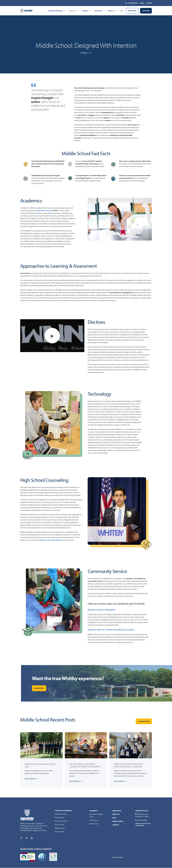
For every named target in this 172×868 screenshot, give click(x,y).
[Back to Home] (26, 11)
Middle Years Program (44, 211)
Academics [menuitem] (72, 11)
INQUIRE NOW (39, 688)
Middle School (94, 824)
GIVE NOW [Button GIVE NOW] (146, 11)
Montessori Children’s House (96, 816)
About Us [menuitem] (111, 11)
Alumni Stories (60, 825)
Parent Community (61, 821)
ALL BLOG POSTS (144, 721)
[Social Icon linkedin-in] (31, 838)
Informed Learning (61, 814)
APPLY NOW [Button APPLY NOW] (132, 11)
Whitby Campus (60, 828)
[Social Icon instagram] (27, 838)
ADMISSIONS (117, 811)
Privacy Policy (117, 857)
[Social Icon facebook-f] (22, 838)
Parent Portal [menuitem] (133, 3)
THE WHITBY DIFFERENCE (63, 811)
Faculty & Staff (59, 832)
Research (79, 161)
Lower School (94, 820)
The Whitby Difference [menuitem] (55, 11)
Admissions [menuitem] (98, 11)
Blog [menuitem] (142, 3)
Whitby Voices (59, 818)
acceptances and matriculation (49, 540)
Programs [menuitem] (85, 11)
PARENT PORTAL (118, 821)
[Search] (122, 11)
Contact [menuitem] (149, 3)
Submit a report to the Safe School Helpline (143, 825)
